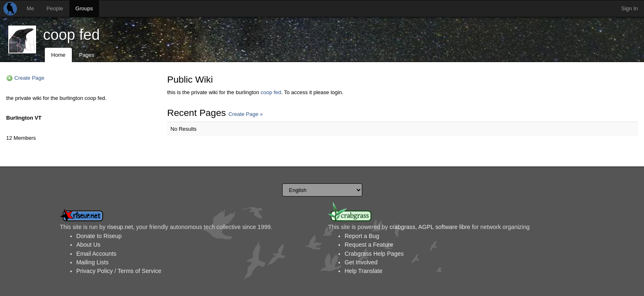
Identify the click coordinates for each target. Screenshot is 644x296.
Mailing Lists (93, 262)
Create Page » (246, 114)
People (55, 8)
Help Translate (363, 271)
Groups (84, 8)
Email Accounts (97, 254)
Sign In (630, 8)
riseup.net (120, 227)
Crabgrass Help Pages (374, 254)
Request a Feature (369, 245)
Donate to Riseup (99, 236)
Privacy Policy (95, 271)
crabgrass (402, 227)
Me (30, 8)
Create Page (29, 78)
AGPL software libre (444, 227)
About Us (89, 245)
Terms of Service (139, 271)
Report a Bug (362, 236)
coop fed (71, 35)
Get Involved (361, 262)
